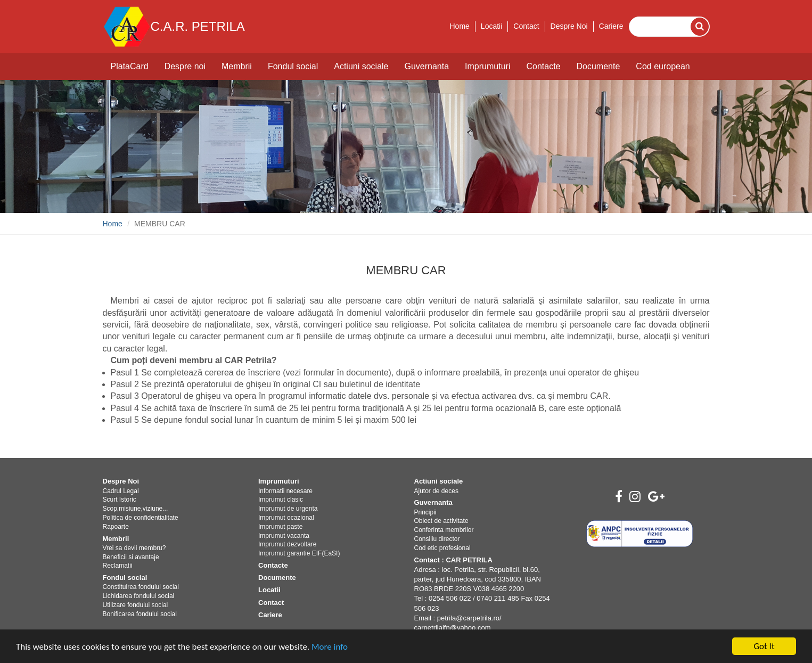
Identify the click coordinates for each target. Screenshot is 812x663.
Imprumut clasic (281, 500)
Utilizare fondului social (136, 605)
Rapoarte (116, 527)
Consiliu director (437, 539)
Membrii (237, 66)
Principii (425, 512)
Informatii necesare (285, 491)
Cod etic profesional (442, 548)
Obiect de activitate (441, 521)
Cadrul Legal (121, 491)
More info (330, 647)
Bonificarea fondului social (140, 614)
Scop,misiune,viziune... (136, 509)
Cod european (663, 66)
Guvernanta (426, 66)
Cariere (611, 26)
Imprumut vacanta (284, 536)
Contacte (543, 66)
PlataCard (130, 66)
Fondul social (293, 66)
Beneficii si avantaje (131, 557)
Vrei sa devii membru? (134, 548)
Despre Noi (569, 26)
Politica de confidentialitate (141, 518)
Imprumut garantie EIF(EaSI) (299, 553)
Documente (598, 66)
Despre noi (185, 66)
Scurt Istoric (120, 500)
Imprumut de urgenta (288, 509)
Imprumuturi (487, 66)
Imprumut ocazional (286, 518)
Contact (526, 26)
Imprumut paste (280, 527)
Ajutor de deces (436, 491)
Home (459, 26)
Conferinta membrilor (444, 530)
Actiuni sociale (361, 66)
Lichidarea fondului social (139, 596)
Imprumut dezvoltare (287, 544)
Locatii (491, 26)
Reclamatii (118, 566)
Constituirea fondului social (141, 587)
